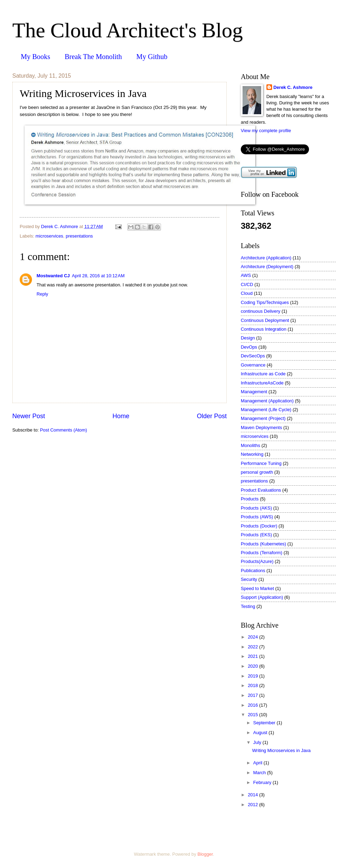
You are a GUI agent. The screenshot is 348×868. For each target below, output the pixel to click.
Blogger (205, 854)
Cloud (247, 293)
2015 (253, 715)
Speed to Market (257, 588)
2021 (253, 656)
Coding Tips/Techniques (265, 302)
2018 (253, 685)
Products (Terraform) (262, 553)
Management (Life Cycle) (266, 410)
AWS (246, 275)
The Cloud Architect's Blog (128, 30)
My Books (36, 57)
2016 (253, 705)
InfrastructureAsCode (262, 383)
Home (121, 416)
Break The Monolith (93, 57)
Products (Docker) (259, 526)
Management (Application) (267, 401)
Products (250, 499)
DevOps (249, 347)
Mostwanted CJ (53, 276)
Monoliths (250, 445)
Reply (42, 294)
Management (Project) (263, 418)
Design (248, 338)
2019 (253, 676)
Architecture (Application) (266, 258)
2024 (253, 637)
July (258, 742)
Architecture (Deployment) (267, 267)
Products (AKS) (256, 508)
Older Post (212, 416)
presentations (79, 236)
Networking (252, 454)
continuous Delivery (260, 311)
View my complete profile (266, 131)
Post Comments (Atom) (64, 430)
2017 (253, 695)
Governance (253, 365)
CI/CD (247, 284)
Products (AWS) (257, 517)
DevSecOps (253, 356)
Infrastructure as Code (263, 374)
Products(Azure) (257, 561)
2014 (253, 795)
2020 (253, 666)
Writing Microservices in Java (281, 750)
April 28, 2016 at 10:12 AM (98, 276)
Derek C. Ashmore (293, 87)
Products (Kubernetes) (263, 544)
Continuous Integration (264, 329)
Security (249, 579)
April (258, 763)
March (260, 773)
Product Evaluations (261, 490)
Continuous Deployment (265, 320)
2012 (253, 805)
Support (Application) (262, 597)
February (263, 782)
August (261, 733)
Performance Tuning (261, 463)
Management (254, 392)
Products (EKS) (256, 535)
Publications (253, 571)
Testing (248, 606)
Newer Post (29, 416)
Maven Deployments (261, 427)
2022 (253, 647)
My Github (152, 57)
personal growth (257, 472)
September (265, 723)
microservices (49, 236)
